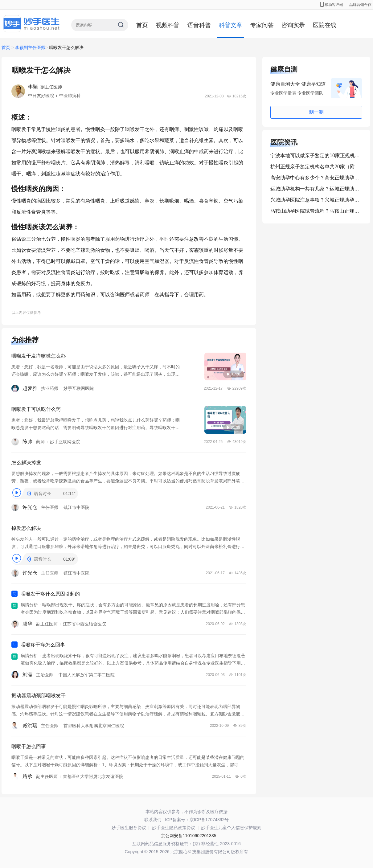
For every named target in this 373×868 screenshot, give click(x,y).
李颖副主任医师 (30, 47)
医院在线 (325, 25)
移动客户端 (332, 5)
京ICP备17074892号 (209, 820)
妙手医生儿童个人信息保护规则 (231, 828)
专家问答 (262, 25)
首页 (142, 25)
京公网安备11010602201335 (189, 836)
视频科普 (168, 25)
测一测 (316, 112)
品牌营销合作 (360, 5)
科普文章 (231, 25)
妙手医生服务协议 (129, 828)
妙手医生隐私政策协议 (174, 828)
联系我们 (153, 820)
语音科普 (199, 25)
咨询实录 (293, 25)
